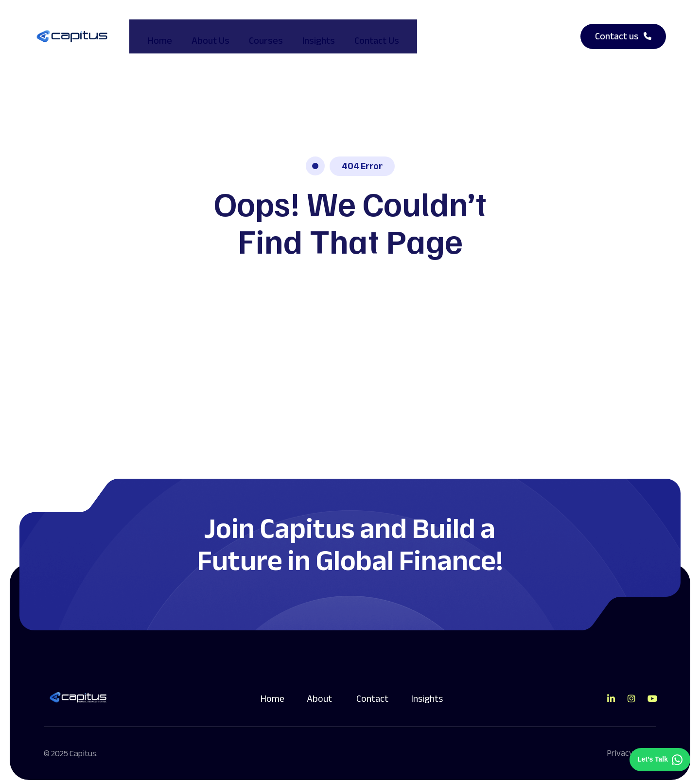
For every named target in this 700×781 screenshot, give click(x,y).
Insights (310, 32)
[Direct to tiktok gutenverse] (611, 690)
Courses (257, 32)
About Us (202, 32)
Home (151, 32)
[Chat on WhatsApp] (660, 760)
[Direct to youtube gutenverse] (652, 690)
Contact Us (368, 32)
